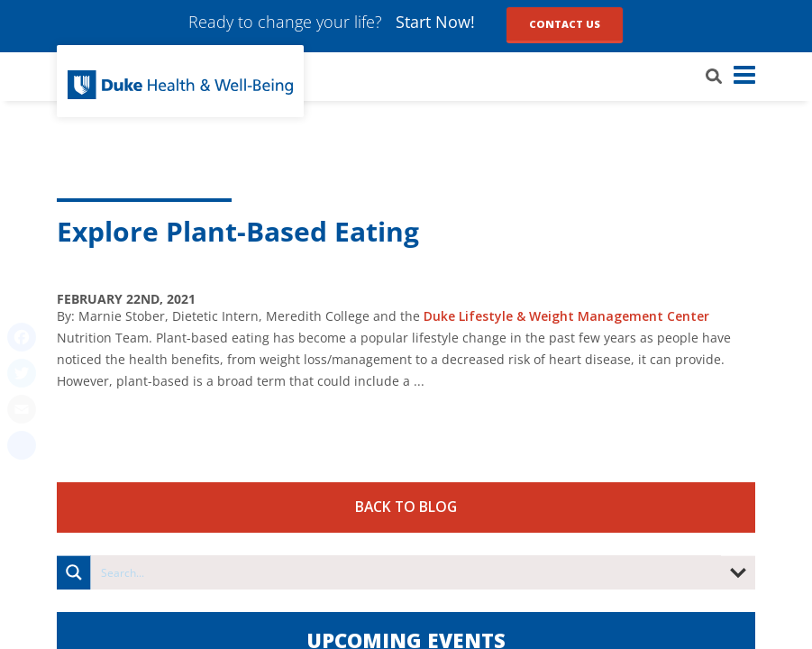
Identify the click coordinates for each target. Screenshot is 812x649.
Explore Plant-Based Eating (238, 231)
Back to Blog (406, 507)
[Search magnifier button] (74, 572)
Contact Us (565, 24)
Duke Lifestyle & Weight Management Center (566, 316)
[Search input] (407, 572)
